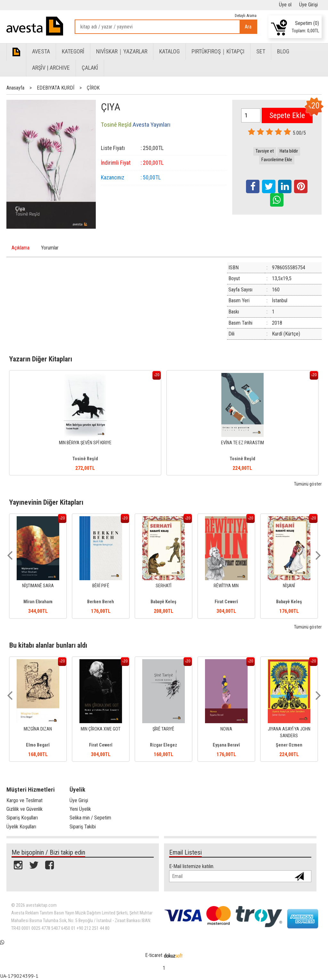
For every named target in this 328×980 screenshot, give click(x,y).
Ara (248, 27)
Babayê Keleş (164, 602)
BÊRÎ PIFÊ (101, 586)
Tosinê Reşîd (85, 459)
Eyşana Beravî (226, 745)
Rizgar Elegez (164, 745)
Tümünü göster (308, 484)
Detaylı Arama (246, 16)
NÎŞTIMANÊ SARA (38, 586)
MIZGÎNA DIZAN (38, 729)
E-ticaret (154, 955)
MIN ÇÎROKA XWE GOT (101, 729)
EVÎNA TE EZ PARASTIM (242, 443)
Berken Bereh (101, 602)
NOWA (226, 729)
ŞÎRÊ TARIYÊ (163, 729)
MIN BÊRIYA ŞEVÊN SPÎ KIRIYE (85, 443)
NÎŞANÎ (289, 586)
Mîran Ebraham (38, 602)
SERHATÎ (164, 586)
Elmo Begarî (38, 745)
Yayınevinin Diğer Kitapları (46, 502)
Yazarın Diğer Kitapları (41, 359)
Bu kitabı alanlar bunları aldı (48, 645)
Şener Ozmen (289, 745)
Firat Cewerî (226, 602)
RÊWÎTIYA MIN (226, 586)
